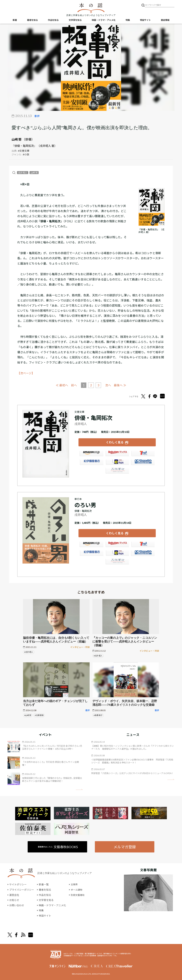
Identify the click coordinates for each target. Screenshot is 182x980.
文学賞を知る (75, 20)
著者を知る (32, 20)
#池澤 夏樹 (39, 714)
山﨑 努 (17, 139)
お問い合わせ (17, 905)
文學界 (74, 884)
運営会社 (14, 894)
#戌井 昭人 (29, 651)
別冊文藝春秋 (78, 894)
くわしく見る (115, 442)
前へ (74, 385)
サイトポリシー (18, 884)
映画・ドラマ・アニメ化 (104, 20)
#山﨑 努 (28, 714)
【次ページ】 (26, 373)
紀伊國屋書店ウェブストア (91, 463)
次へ (108, 385)
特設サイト (145, 20)
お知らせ (14, 900)
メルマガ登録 (125, 846)
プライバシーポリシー (22, 889)
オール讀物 (77, 889)
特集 (128, 20)
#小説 (26, 154)
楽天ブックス (117, 454)
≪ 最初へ (62, 385)
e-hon (117, 463)
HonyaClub (143, 463)
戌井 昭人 (23, 173)
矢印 (79, 789)
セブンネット (143, 454)
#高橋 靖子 (98, 714)
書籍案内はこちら (58, 846)
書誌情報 (165, 20)
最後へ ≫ (120, 385)
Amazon (91, 454)
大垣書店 (117, 472)
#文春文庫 (24, 151)
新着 (15, 20)
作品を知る (53, 20)
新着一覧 (44, 884)
